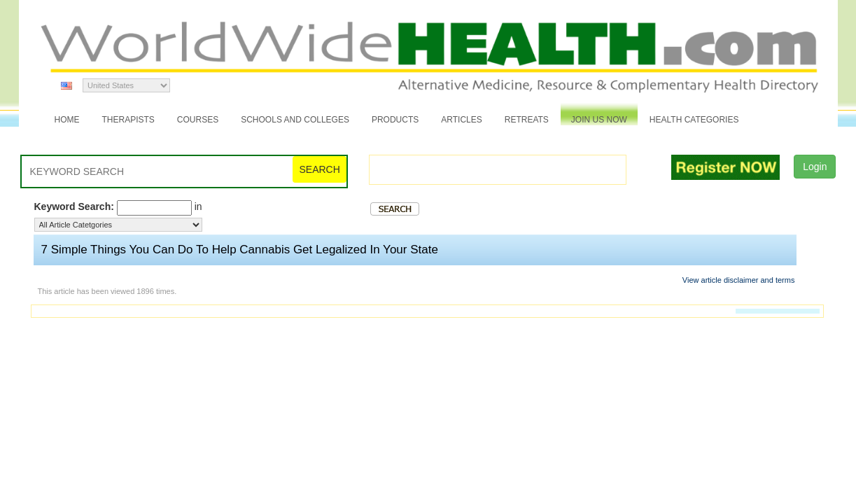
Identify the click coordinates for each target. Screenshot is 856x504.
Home (67, 120)
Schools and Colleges (295, 120)
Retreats (527, 120)
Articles (461, 120)
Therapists (128, 120)
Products (395, 120)
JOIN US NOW (599, 120)
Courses (198, 120)
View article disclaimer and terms (739, 280)
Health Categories (694, 120)
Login (815, 167)
